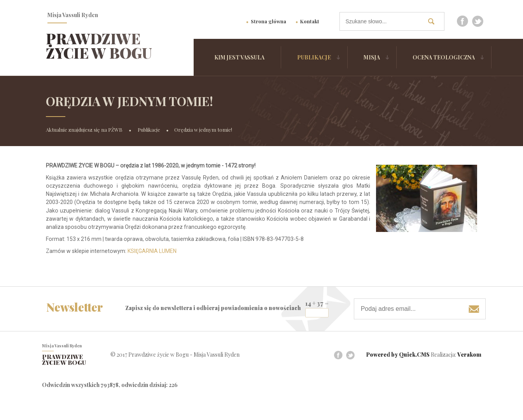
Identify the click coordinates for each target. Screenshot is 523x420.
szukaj (434, 21)
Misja (372, 57)
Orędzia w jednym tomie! (203, 130)
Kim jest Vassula (239, 57)
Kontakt (310, 21)
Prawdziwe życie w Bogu (99, 46)
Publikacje (314, 57)
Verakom (469, 355)
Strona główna (268, 21)
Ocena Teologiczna (444, 57)
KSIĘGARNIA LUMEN (152, 251)
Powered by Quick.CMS (398, 355)
